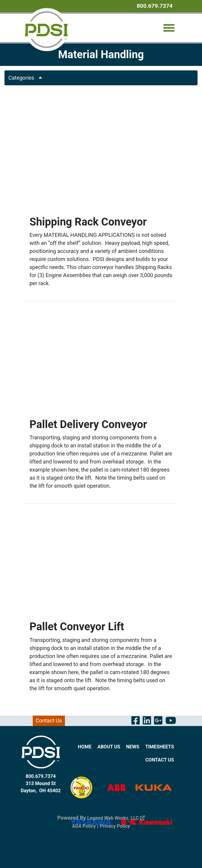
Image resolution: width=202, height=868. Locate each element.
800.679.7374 (155, 6)
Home (85, 747)
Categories (27, 78)
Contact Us (49, 720)
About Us (109, 747)
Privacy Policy (115, 826)
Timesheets (160, 747)
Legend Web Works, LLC (116, 818)
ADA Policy (84, 826)
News (133, 747)
